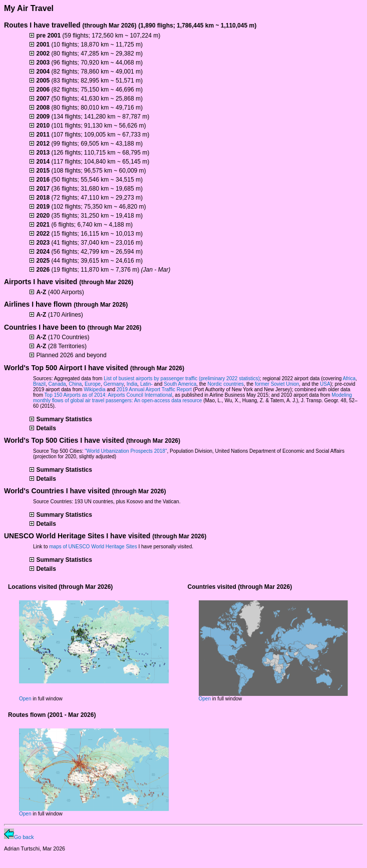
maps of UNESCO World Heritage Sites (93, 547)
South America (180, 384)
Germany (114, 384)
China (75, 384)
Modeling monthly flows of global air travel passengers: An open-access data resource (193, 398)
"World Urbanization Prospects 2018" (126, 451)
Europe (93, 384)
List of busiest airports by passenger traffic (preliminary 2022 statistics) (182, 378)
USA (325, 384)
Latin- (146, 384)
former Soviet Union (277, 384)
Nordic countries (225, 384)
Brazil (39, 384)
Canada (57, 384)
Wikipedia (94, 389)
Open (25, 699)
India (132, 384)
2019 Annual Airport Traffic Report (154, 389)
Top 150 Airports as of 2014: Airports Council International (108, 395)
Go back (19, 837)
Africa (349, 378)
